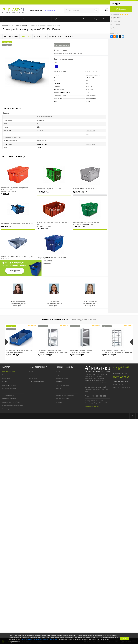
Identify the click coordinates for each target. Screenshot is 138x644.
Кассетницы (45, 19)
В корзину (121, 9)
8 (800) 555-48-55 (121, 377)
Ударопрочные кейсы (9, 395)
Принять (125, 639)
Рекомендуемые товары (36, 382)
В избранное (115, 21)
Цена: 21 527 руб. (45, 355)
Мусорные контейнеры (91, 19)
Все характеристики (90, 71)
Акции (31, 372)
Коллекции (59, 402)
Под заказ (114, 28)
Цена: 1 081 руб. (13, 355)
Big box (56, 19)
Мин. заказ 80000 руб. (62, 385)
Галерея (58, 375)
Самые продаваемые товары (83, 320)
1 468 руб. (43, 192)
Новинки (32, 375)
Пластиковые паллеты (71, 19)
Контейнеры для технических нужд (13, 405)
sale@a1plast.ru (50, 10)
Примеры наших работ (62, 399)
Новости (58, 388)
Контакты (59, 372)
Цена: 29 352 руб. (77, 355)
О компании (59, 382)
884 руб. (6, 226)
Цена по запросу (80, 192)
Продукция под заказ (62, 378)
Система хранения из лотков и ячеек (13, 409)
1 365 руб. (5, 194)
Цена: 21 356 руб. (110, 355)
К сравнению (115, 24)
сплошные (89, 89)
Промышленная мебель (10, 399)
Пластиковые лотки (30, 19)
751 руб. (42, 229)
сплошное (89, 87)
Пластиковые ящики (12, 19)
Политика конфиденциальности (65, 395)
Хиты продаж (33, 378)
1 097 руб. (79, 226)
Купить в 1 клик (116, 18)
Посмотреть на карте (92, 406)
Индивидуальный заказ (15, 271)
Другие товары (91, 131)
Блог (57, 392)
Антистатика (107, 19)
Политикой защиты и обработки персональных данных (40, 640)
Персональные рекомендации (55, 320)
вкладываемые (91, 98)
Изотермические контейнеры (11, 402)
